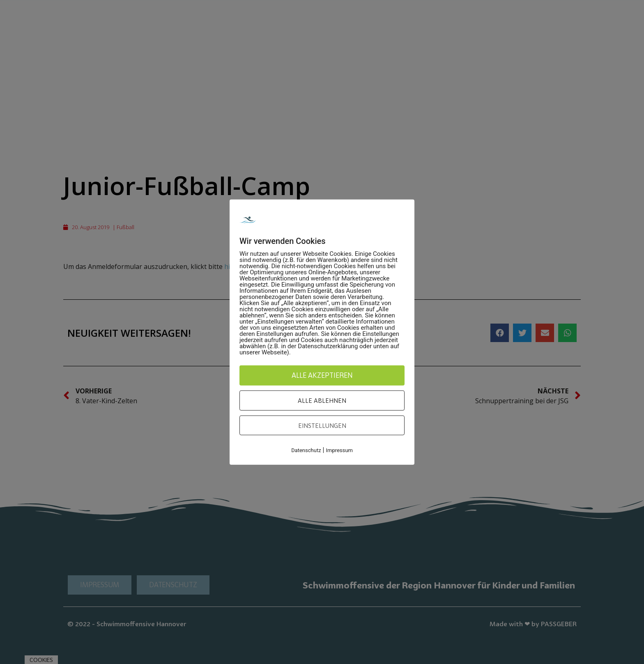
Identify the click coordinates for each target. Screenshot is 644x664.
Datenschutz (306, 450)
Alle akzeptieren (322, 375)
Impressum (339, 450)
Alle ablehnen (322, 400)
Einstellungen (322, 425)
